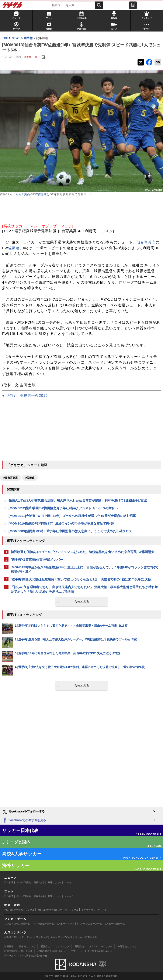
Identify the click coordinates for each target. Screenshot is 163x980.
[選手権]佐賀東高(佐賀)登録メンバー (37, 560)
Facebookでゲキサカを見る (24, 820)
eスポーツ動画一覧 (115, 924)
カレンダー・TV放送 (61, 937)
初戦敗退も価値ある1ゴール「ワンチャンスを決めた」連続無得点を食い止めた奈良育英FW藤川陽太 (83, 552)
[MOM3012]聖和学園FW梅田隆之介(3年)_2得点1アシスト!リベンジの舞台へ (63, 508)
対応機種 (9, 946)
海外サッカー (55, 882)
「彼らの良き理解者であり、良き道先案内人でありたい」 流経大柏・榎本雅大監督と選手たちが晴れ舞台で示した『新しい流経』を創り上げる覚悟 (84, 589)
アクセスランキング (37, 937)
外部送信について (127, 946)
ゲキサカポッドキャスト (94, 910)
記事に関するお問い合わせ (52, 951)
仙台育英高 (23, 194)
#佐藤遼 (30, 478)
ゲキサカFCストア (14, 937)
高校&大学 (39, 882)
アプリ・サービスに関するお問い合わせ (92, 951)
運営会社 (45, 946)
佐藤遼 (42, 194)
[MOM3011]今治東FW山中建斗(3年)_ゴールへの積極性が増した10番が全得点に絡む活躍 (72, 516)
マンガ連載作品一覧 (43, 924)
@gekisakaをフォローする (23, 812)
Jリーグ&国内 (24, 882)
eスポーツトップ (65, 924)
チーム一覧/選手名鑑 (86, 937)
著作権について (27, 946)
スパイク (69, 882)
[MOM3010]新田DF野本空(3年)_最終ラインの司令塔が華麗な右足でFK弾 (61, 523)
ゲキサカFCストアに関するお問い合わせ (26, 956)
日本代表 (9, 882)
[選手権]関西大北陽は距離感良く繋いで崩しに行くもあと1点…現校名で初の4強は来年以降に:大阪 (81, 579)
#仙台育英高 (11, 478)
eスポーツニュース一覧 (90, 924)
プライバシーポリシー (101, 946)
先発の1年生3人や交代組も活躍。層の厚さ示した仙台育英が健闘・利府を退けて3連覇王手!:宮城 (78, 500)
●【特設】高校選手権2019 (25, 396)
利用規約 (79, 946)
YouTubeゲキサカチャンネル (19, 910)
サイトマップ (62, 946)
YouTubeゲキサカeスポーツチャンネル (58, 910)
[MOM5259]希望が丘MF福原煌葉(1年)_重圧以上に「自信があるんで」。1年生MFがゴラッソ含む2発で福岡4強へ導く (84, 569)
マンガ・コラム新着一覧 (17, 924)
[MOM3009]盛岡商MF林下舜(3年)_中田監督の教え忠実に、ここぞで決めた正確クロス (70, 531)
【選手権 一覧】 (30, 57)
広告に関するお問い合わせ (18, 951)
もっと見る (81, 602)
